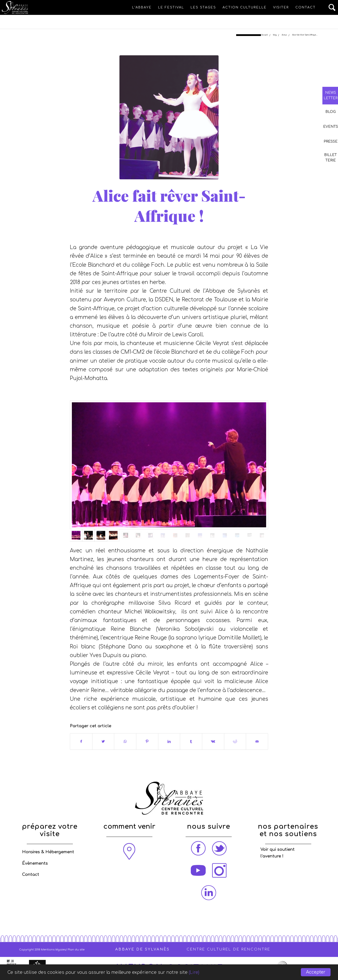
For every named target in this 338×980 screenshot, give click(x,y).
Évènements (35, 863)
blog (160, 232)
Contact (31, 875)
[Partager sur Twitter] (103, 742)
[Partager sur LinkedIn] (169, 742)
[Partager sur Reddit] (235, 742)
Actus (171, 232)
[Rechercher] (332, 7)
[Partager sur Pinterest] (147, 742)
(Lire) (194, 972)
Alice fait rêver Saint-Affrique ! (169, 205)
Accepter (316, 972)
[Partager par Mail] (257, 742)
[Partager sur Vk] (213, 742)
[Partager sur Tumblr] (191, 742)
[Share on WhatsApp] (125, 742)
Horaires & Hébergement (48, 852)
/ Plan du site (75, 950)
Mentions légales (53, 950)
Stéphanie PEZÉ (204, 232)
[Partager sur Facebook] (81, 742)
